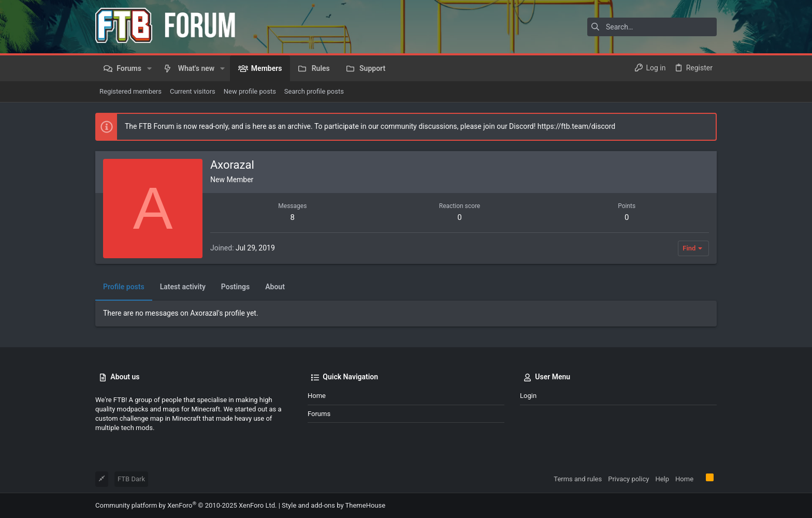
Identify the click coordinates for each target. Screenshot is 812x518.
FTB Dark (131, 479)
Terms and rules (578, 479)
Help (662, 479)
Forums (319, 414)
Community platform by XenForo (186, 505)
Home (317, 396)
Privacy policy (628, 479)
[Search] (652, 27)
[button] (149, 68)
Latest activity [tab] (183, 287)
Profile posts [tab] (124, 287)
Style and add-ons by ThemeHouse (334, 505)
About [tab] (275, 287)
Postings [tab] (235, 287)
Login (528, 396)
